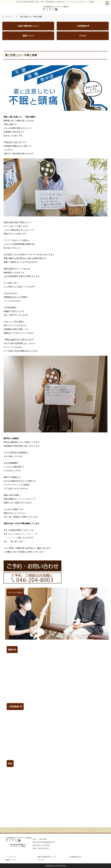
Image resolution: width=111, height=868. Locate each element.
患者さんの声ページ (27, 534)
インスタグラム (10, 538)
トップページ (7, 17)
